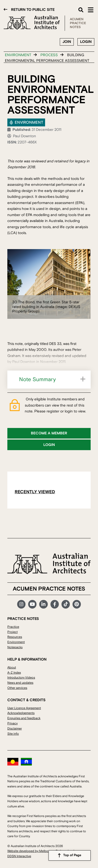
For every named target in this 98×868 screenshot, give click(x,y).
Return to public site (33, 10)
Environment (18, 55)
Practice (13, 627)
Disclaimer (15, 729)
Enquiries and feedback (24, 718)
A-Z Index (14, 673)
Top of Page (72, 855)
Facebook (55, 604)
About (12, 667)
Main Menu (91, 10)
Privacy (12, 723)
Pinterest (77, 604)
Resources (15, 637)
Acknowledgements (21, 713)
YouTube (32, 604)
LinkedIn (43, 604)
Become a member (49, 433)
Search (81, 10)
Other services (17, 688)
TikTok (66, 604)
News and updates (20, 683)
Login (86, 42)
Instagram (21, 604)
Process (49, 55)
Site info (13, 734)
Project (12, 632)
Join (67, 42)
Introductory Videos (21, 678)
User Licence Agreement (24, 708)
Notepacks (15, 647)
